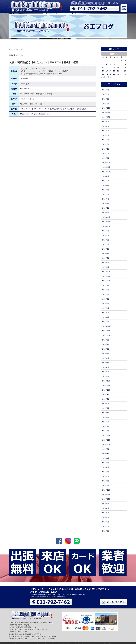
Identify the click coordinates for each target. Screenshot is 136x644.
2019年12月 (106, 435)
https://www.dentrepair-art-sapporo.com (35, 114)
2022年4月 (106, 308)
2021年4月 (106, 363)
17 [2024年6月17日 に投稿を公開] (103, 71)
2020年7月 (106, 404)
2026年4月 (106, 90)
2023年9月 (106, 231)
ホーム (4, 43)
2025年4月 (106, 144)
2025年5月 (106, 140)
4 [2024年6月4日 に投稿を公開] (107, 64)
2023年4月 (106, 254)
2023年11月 (106, 222)
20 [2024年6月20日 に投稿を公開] (114, 71)
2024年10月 (106, 172)
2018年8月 (106, 508)
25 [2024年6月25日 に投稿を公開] (107, 74)
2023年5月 (106, 249)
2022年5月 (106, 304)
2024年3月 (106, 204)
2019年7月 (106, 458)
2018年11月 (106, 495)
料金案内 (94, 43)
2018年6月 (106, 517)
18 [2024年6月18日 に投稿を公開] (107, 71)
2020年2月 (106, 426)
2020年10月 (106, 390)
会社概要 (103, 43)
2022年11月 (106, 276)
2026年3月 (106, 94)
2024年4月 (106, 199)
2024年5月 (106, 194)
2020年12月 (106, 381)
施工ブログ (113, 43)
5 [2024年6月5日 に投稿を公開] (110, 64)
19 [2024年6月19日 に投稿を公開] (110, 71)
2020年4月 (106, 417)
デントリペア (14, 43)
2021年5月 (106, 358)
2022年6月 (106, 299)
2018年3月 (106, 531)
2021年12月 (106, 326)
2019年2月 (106, 481)
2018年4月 (106, 526)
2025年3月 (106, 149)
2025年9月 (106, 122)
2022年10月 (106, 281)
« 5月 (103, 77)
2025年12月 (106, 108)
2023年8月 (106, 235)
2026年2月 (106, 99)
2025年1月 (106, 158)
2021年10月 (106, 335)
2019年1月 (106, 485)
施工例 (86, 43)
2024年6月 (106, 190)
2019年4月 (106, 472)
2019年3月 (106, 476)
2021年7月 (106, 349)
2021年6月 (106, 354)
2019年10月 (106, 444)
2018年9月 (106, 504)
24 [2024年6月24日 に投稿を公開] (103, 74)
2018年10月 (106, 499)
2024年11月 (106, 167)
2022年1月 (106, 322)
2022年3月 (106, 313)
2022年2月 (106, 317)
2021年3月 (106, 367)
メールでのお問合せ (127, 43)
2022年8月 (106, 290)
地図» (51, 623)
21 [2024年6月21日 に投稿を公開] (118, 71)
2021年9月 (106, 340)
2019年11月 (106, 440)
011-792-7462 (93, 9)
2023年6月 (106, 244)
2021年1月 (106, 376)
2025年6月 (106, 135)
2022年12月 (106, 272)
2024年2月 (106, 208)
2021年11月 (106, 331)
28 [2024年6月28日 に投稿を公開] (118, 74)
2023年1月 (106, 267)
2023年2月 (106, 263)
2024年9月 (106, 176)
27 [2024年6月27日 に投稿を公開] (114, 74)
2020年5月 (106, 413)
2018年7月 (106, 513)
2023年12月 (106, 217)
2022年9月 (106, 285)
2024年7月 (106, 185)
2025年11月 (106, 113)
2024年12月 (106, 163)
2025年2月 (106, 153)
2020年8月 (106, 399)
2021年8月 (106, 344)
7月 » (109, 77)
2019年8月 (106, 454)
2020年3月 (106, 422)
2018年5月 (106, 522)
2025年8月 (106, 126)
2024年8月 (106, 181)
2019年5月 (106, 467)
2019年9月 (106, 449)
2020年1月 (106, 431)
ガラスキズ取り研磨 (43, 43)
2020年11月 (106, 385)
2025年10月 (106, 117)
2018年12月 (106, 490)
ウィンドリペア (27, 43)
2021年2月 (106, 372)
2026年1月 (106, 103)
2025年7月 (106, 131)
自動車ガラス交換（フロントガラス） (67, 43)
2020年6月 (106, 408)
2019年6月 (106, 463)
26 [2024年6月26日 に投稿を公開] (110, 74)
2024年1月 (106, 213)
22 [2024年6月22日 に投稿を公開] (122, 71)
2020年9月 (106, 394)
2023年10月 (106, 226)
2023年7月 (106, 240)
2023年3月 (106, 258)
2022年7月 (106, 294)
